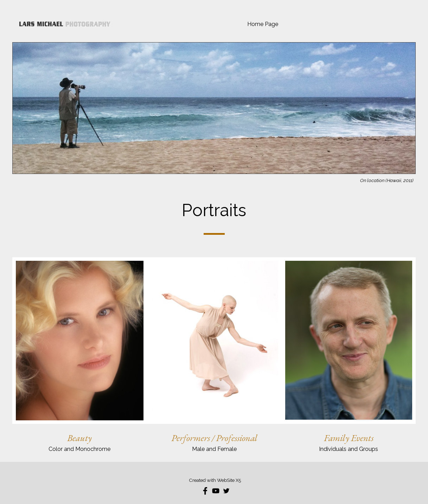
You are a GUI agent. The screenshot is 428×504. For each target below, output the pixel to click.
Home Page (263, 24)
